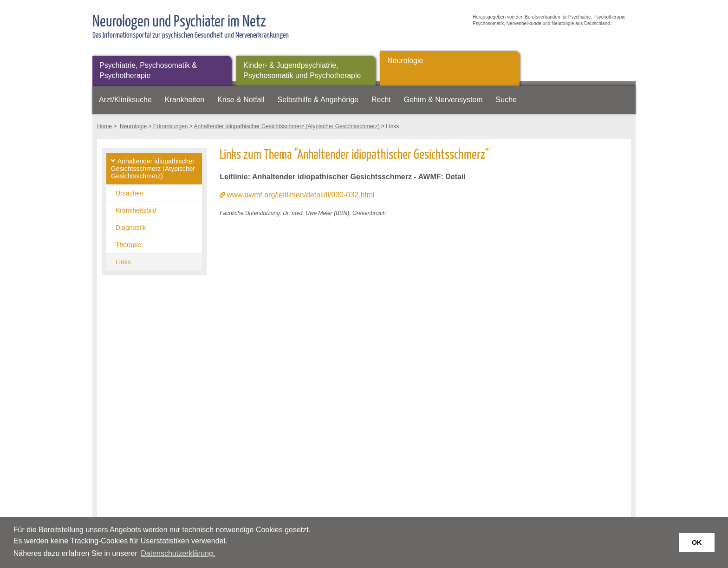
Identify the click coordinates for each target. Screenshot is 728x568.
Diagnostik (131, 228)
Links (123, 262)
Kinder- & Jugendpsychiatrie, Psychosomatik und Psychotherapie (302, 70)
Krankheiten (185, 100)
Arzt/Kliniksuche (125, 100)
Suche (506, 100)
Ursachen (130, 193)
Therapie (128, 245)
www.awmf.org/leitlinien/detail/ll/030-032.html (300, 195)
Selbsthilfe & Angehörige (318, 100)
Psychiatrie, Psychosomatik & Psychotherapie (148, 70)
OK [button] (697, 542)
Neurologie (405, 61)
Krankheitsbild (136, 210)
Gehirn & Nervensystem (443, 100)
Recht (381, 100)
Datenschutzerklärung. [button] (178, 553)
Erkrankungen (171, 126)
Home (104, 126)
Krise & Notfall (241, 100)
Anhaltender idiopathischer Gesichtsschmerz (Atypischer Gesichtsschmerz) (287, 126)
